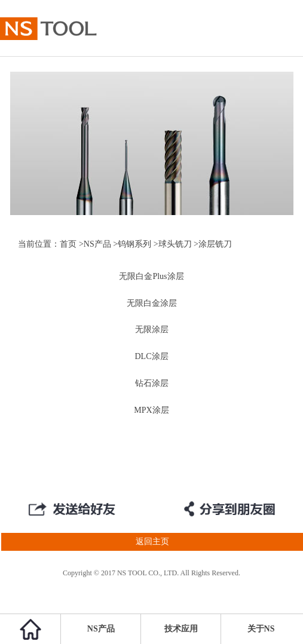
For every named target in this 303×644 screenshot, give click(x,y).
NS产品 (97, 244)
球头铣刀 (175, 244)
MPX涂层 (151, 410)
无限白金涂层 (152, 303)
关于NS (261, 629)
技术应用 (181, 629)
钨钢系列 (134, 244)
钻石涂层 (152, 383)
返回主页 (85, 542)
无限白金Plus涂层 (151, 276)
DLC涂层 (152, 356)
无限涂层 (152, 329)
